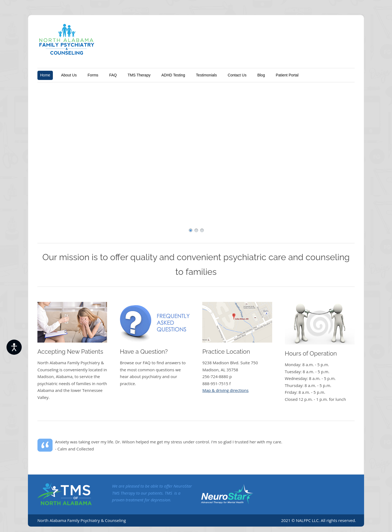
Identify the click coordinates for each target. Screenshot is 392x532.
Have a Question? (144, 352)
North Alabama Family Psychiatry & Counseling (82, 520)
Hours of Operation (311, 353)
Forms (93, 75)
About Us (69, 75)
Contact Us (237, 75)
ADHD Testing (173, 75)
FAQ (113, 75)
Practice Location (226, 352)
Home (45, 75)
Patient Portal (287, 75)
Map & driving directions (225, 390)
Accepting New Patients (70, 352)
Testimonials (206, 75)
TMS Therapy (139, 75)
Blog (261, 75)
